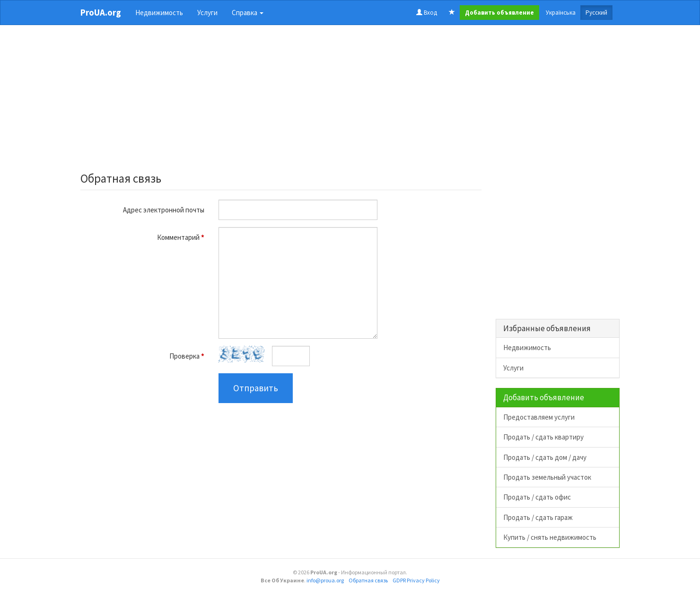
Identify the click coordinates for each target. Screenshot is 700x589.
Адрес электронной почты (164, 210)
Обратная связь (368, 580)
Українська (561, 13)
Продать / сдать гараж (538, 517)
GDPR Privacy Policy (416, 580)
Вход (427, 13)
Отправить (256, 388)
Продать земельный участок (547, 477)
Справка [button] (248, 13)
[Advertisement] (281, 101)
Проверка (187, 356)
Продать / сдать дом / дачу (545, 457)
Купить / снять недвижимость (550, 537)
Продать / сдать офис (537, 497)
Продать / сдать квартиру (543, 437)
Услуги (207, 13)
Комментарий (181, 237)
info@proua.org (325, 580)
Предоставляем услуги (539, 417)
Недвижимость (159, 13)
